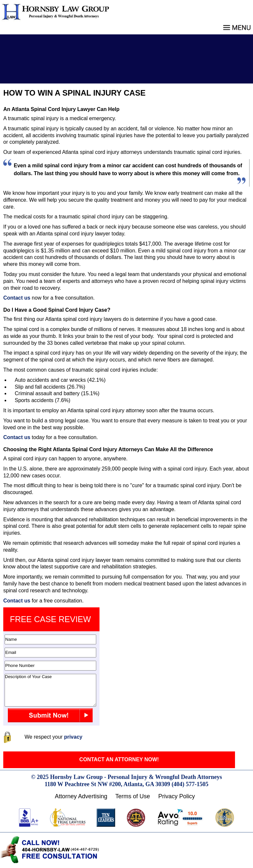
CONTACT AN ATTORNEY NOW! (119, 759)
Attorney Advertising (81, 796)
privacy (73, 737)
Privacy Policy (176, 796)
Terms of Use (133, 796)
